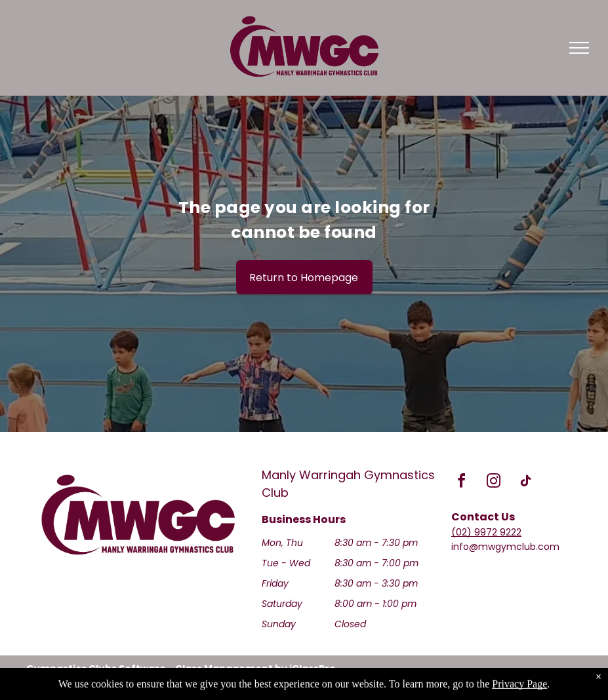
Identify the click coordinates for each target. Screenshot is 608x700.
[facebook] (462, 483)
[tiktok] (526, 483)
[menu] (579, 48)
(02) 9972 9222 (486, 532)
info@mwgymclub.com (505, 547)
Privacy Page (519, 693)
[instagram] (494, 483)
